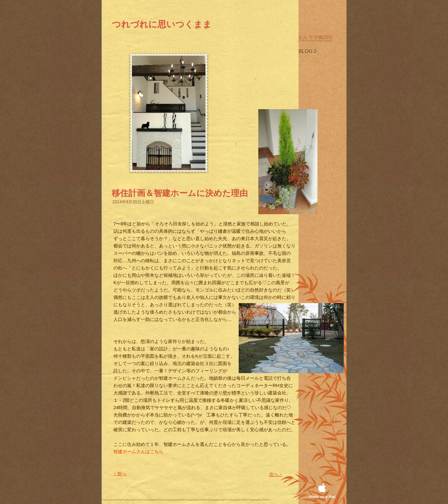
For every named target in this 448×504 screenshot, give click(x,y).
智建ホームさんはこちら (138, 452)
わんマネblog (315, 37)
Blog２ (308, 51)
